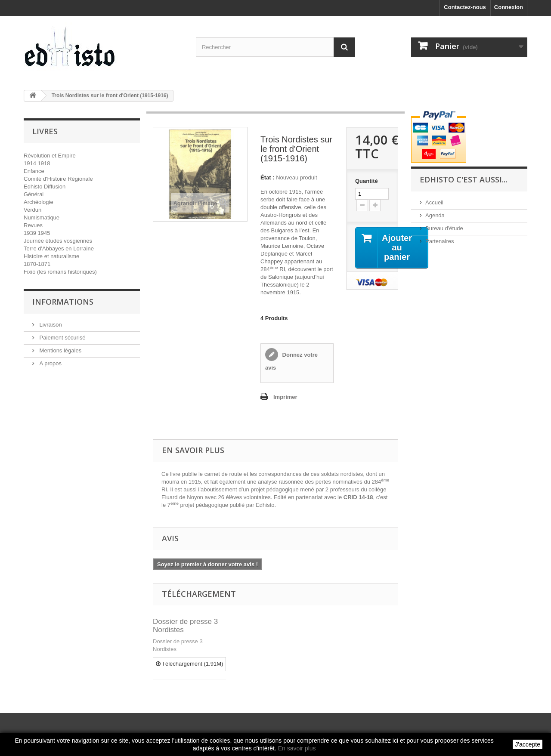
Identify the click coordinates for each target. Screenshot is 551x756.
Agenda (435, 215)
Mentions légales (60, 350)
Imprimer (285, 397)
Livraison (50, 325)
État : (268, 177)
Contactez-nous (465, 7)
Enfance (34, 171)
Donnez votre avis (291, 361)
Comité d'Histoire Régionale (58, 179)
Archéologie (39, 202)
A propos (50, 363)
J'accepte (528, 744)
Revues (33, 225)
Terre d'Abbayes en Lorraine (59, 248)
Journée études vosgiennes (58, 241)
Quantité (367, 181)
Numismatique (42, 218)
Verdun (33, 210)
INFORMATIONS (63, 302)
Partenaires (440, 241)
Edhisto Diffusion (45, 187)
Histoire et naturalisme (51, 256)
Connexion (509, 7)
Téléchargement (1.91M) (190, 664)
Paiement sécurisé (62, 338)
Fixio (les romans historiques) (60, 272)
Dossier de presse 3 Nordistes (185, 626)
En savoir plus (297, 748)
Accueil (434, 202)
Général (34, 194)
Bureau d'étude (444, 228)
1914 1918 (37, 163)
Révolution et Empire (50, 156)
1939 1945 (37, 233)
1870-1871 (37, 264)
